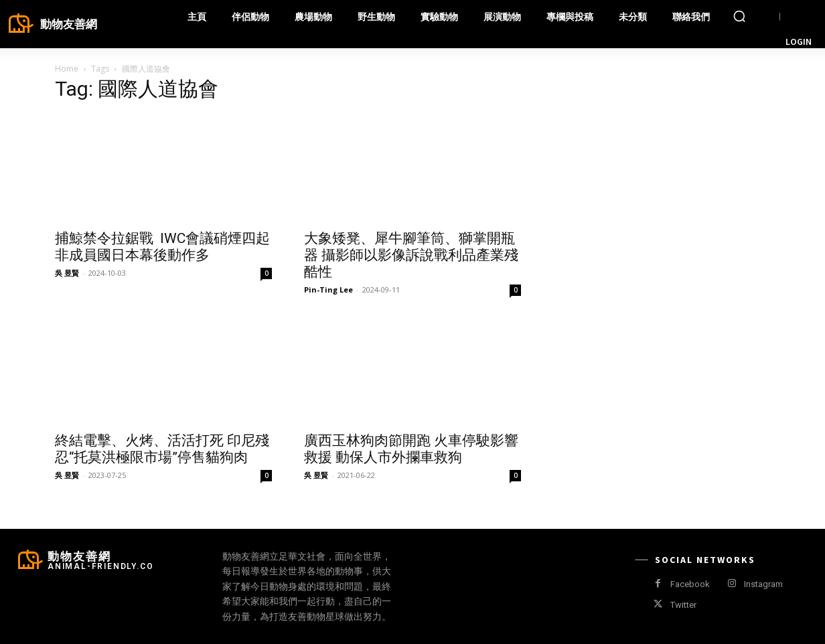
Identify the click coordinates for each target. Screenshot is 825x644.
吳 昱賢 (67, 273)
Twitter (683, 605)
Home (67, 69)
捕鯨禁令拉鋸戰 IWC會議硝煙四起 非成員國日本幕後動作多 (162, 247)
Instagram (763, 584)
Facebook (690, 584)
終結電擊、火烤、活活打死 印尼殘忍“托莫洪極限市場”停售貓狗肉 (162, 449)
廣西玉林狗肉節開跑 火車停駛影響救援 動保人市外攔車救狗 (411, 449)
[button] (739, 16)
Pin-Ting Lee (328, 290)
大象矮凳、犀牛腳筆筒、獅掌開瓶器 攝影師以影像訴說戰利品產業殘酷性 (411, 255)
